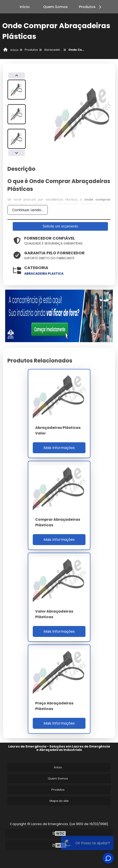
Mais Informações (59, 448)
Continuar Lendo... (28, 210)
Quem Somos (55, 7)
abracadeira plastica (44, 274)
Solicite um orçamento (60, 226)
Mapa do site (59, 801)
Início (25, 7)
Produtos (91, 7)
